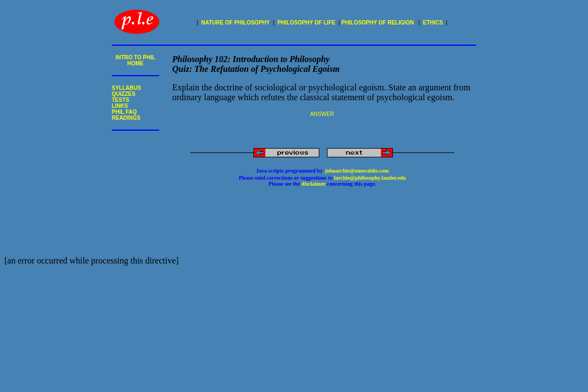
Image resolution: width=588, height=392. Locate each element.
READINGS (126, 118)
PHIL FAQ (124, 112)
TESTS (120, 100)
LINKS (120, 106)
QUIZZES (123, 94)
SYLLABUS (126, 88)
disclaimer (313, 184)
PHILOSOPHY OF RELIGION (377, 23)
